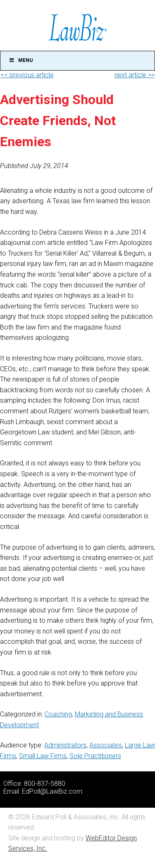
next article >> (135, 75)
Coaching (58, 714)
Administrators (65, 745)
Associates (106, 745)
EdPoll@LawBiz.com (52, 791)
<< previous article (27, 75)
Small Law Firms (43, 756)
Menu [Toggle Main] (21, 60)
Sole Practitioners (95, 756)
